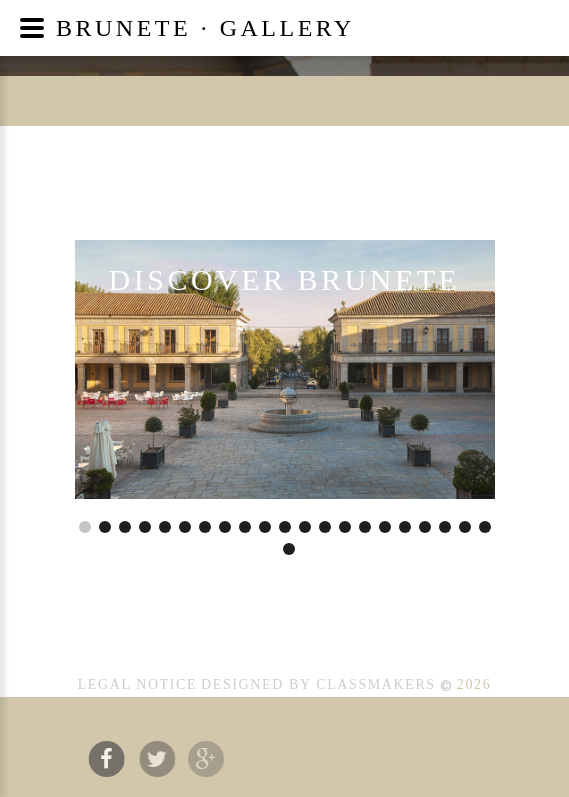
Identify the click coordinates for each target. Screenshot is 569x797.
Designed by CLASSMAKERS (318, 684)
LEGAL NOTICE (137, 684)
